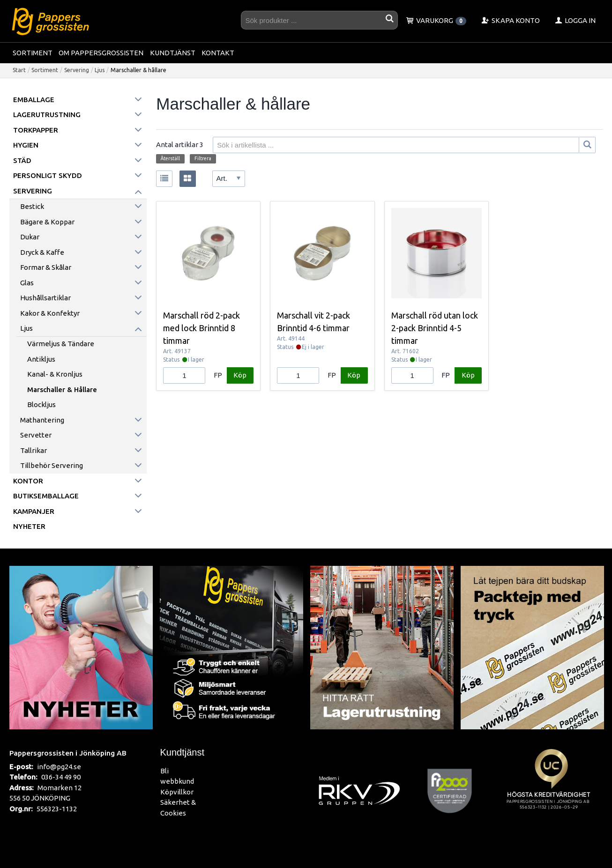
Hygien (26, 145)
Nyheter (29, 526)
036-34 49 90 (61, 777)
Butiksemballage (46, 496)
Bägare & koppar (47, 222)
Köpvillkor (177, 792)
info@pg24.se (59, 767)
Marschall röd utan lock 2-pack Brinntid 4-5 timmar (435, 328)
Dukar (30, 237)
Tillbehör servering (52, 465)
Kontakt (218, 53)
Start (19, 70)
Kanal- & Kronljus (55, 374)
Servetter (36, 435)
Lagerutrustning (47, 115)
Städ (22, 160)
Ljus (100, 70)
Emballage (34, 100)
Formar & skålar (46, 267)
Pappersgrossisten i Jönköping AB (68, 753)
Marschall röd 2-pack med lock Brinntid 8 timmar (202, 328)
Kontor (28, 481)
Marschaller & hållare (62, 389)
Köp (240, 375)
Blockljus (41, 404)
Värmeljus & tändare (61, 344)
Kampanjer (34, 511)
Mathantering (42, 420)
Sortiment (33, 53)
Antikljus (41, 359)
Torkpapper (36, 130)
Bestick (32, 206)
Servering (77, 70)
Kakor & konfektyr (50, 313)
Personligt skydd (48, 175)
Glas (27, 283)
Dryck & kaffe (42, 252)
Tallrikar (34, 450)
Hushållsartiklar (45, 298)
